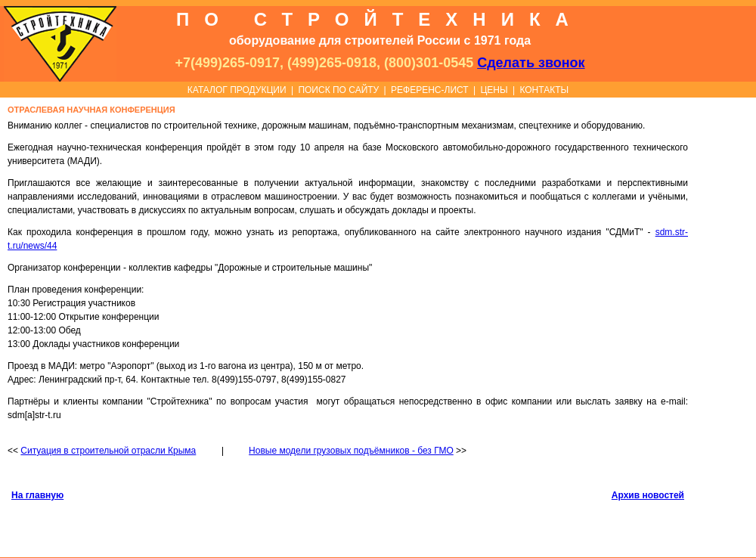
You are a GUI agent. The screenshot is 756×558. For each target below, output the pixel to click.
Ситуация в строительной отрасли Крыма (108, 451)
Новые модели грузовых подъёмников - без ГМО (351, 451)
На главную (37, 495)
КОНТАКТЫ (544, 90)
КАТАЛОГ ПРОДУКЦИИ (237, 90)
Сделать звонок (531, 63)
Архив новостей (648, 495)
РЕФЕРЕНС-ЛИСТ (430, 90)
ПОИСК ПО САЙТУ (338, 90)
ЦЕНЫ (494, 90)
